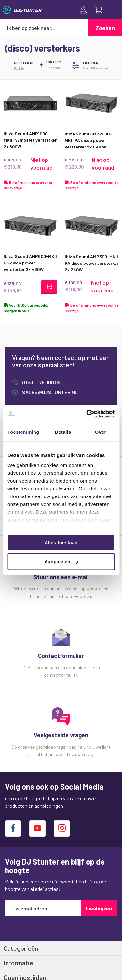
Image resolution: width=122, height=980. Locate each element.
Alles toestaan (61, 542)
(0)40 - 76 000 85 (41, 382)
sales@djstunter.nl (49, 392)
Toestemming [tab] (23, 432)
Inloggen (83, 10)
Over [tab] (101, 432)
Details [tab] (63, 432)
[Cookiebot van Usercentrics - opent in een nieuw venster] (87, 414)
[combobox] (44, 28)
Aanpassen (61, 562)
